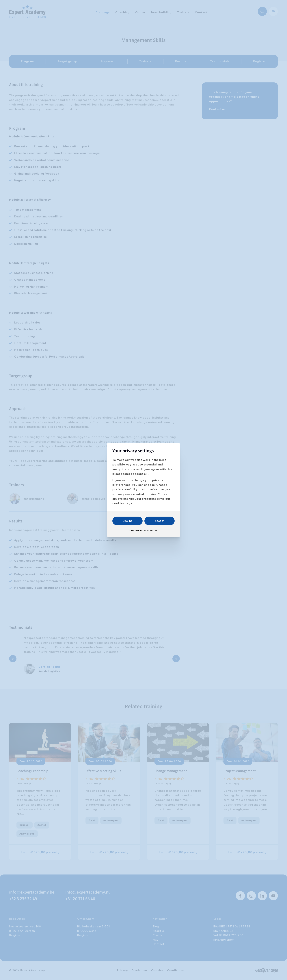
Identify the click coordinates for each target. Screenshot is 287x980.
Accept (160, 521)
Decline (128, 521)
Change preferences (143, 531)
